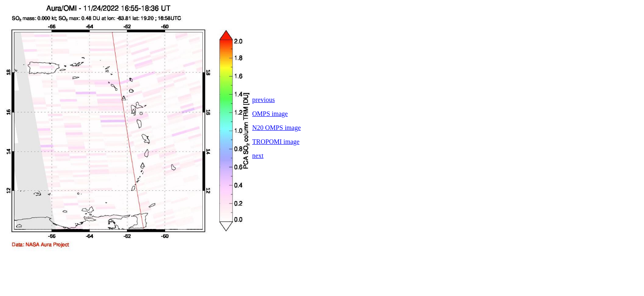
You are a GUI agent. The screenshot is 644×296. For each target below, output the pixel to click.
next (258, 156)
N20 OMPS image (276, 128)
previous (263, 100)
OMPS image (270, 114)
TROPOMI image (276, 142)
